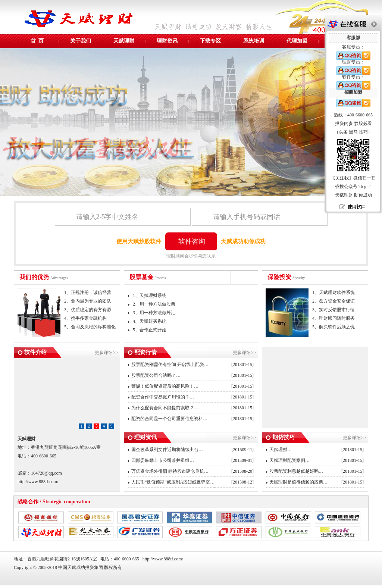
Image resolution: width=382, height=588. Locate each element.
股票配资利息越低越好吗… (296, 471)
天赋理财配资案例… (289, 460)
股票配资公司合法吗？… (156, 375)
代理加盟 (297, 41)
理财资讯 (167, 41)
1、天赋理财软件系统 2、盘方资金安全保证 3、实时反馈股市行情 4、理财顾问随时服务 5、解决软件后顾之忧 (334, 310)
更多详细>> (106, 353)
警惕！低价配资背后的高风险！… (165, 386)
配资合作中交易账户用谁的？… (163, 397)
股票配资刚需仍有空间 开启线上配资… (170, 365)
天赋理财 (124, 41)
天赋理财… (281, 450)
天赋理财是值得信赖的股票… (298, 482)
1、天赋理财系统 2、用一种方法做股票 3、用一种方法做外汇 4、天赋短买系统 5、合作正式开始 (152, 313)
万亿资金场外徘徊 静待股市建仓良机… (170, 471)
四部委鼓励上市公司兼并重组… (163, 460)
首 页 (37, 41)
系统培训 (254, 41)
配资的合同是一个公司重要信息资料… (169, 419)
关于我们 (81, 41)
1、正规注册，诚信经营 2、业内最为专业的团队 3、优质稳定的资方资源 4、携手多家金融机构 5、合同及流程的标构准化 (90, 310)
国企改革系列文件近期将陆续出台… (167, 450)
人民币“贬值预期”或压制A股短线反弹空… (173, 482)
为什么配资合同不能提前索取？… (165, 408)
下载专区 (210, 41)
